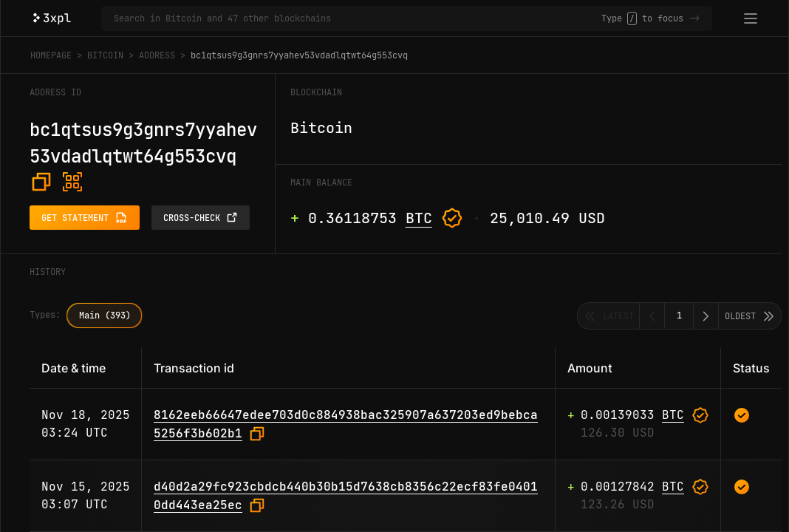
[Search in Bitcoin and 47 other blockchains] (358, 18)
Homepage (51, 55)
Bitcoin (105, 55)
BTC (419, 218)
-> (694, 18)
